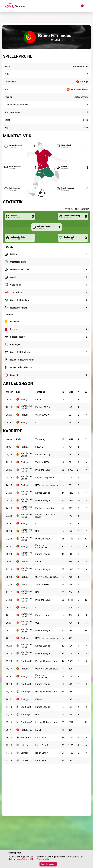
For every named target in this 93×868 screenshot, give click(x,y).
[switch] (77, 209)
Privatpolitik (28, 859)
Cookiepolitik (43, 859)
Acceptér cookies (48, 864)
